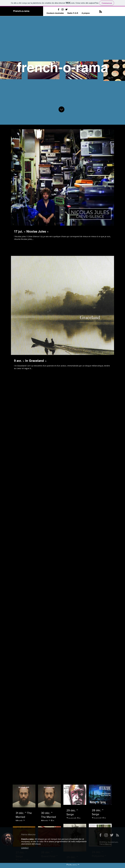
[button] (55, 13)
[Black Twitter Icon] (66, 9)
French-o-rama (21, 11)
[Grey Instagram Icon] (106, 835)
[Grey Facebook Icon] (100, 835)
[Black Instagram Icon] (62, 9)
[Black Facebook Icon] (59, 9)
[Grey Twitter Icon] (112, 835)
